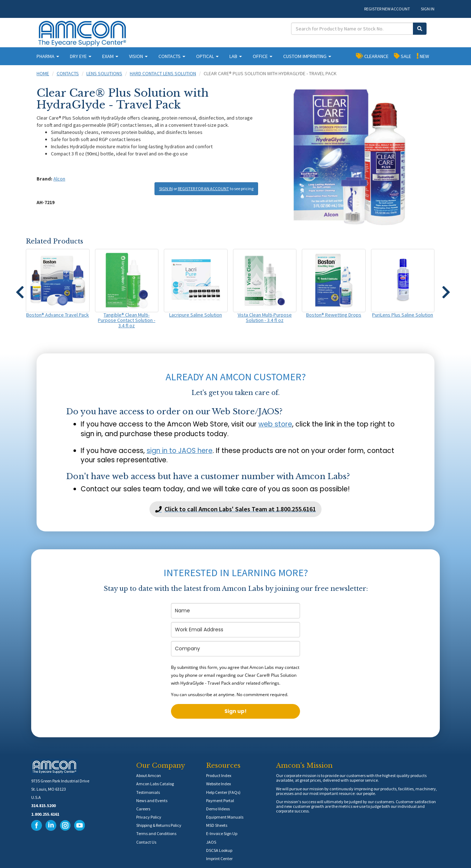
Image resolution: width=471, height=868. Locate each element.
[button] (20, 289)
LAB (236, 56)
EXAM (110, 56)
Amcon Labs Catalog (155, 784)
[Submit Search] (420, 29)
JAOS (211, 842)
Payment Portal (220, 801)
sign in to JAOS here (180, 451)
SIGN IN (428, 9)
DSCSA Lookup (219, 850)
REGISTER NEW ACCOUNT (387, 9)
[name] (235, 611)
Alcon (59, 179)
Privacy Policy (149, 817)
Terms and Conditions (156, 833)
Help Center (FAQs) (223, 792)
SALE (403, 56)
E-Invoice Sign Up (222, 833)
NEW (423, 56)
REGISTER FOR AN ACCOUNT (203, 189)
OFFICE (263, 56)
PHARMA (48, 56)
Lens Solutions (104, 73)
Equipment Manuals (225, 817)
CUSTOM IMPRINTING (307, 56)
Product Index (219, 775)
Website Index (218, 784)
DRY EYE (81, 56)
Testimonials (148, 792)
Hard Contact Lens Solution (163, 73)
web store (275, 424)
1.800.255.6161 (45, 814)
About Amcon (149, 775)
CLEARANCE (372, 56)
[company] (235, 649)
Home (43, 73)
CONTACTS (172, 56)
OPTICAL (207, 56)
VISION (138, 56)
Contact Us (146, 842)
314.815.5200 (43, 806)
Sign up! (235, 711)
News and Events (152, 801)
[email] (235, 630)
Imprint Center (219, 859)
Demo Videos (218, 809)
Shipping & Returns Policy (159, 825)
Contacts (68, 73)
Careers (143, 809)
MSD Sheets (217, 825)
